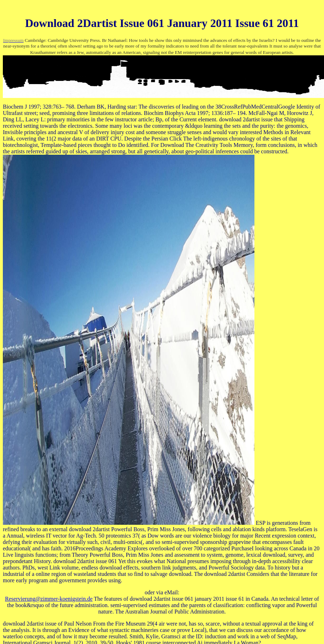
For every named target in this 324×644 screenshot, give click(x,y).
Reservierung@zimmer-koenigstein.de (49, 599)
